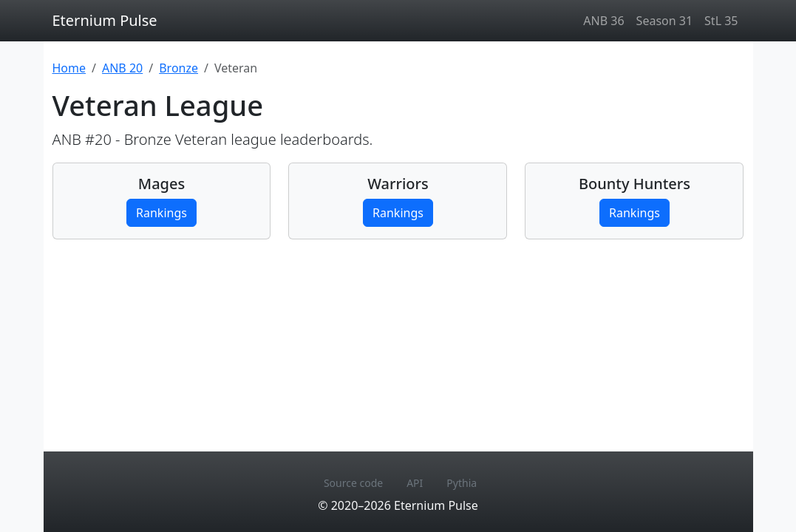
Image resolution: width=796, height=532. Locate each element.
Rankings (161, 213)
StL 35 (721, 21)
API (415, 483)
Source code (353, 483)
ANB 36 (603, 21)
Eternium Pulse (105, 20)
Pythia (462, 483)
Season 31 (664, 21)
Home (69, 68)
